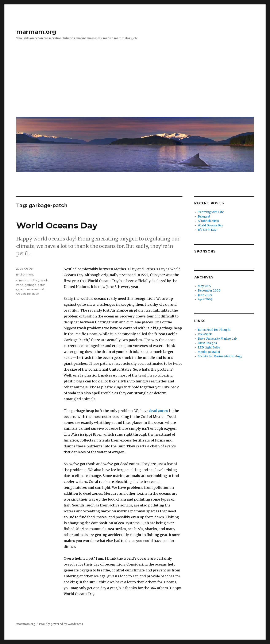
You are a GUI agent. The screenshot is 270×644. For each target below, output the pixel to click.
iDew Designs (207, 343)
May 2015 (204, 286)
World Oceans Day (57, 225)
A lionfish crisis (208, 221)
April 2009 (205, 299)
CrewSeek (205, 334)
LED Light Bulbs (209, 348)
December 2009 (209, 291)
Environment (25, 274)
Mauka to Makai (209, 352)
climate (21, 280)
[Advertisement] (136, 82)
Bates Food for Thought (214, 330)
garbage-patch (35, 285)
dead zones (159, 411)
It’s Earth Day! (207, 230)
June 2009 (205, 295)
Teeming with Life (211, 212)
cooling (33, 280)
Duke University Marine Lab (217, 339)
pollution (33, 294)
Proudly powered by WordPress (61, 624)
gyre (19, 289)
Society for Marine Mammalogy (220, 356)
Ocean (21, 294)
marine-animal (34, 289)
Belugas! (204, 217)
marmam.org (36, 32)
